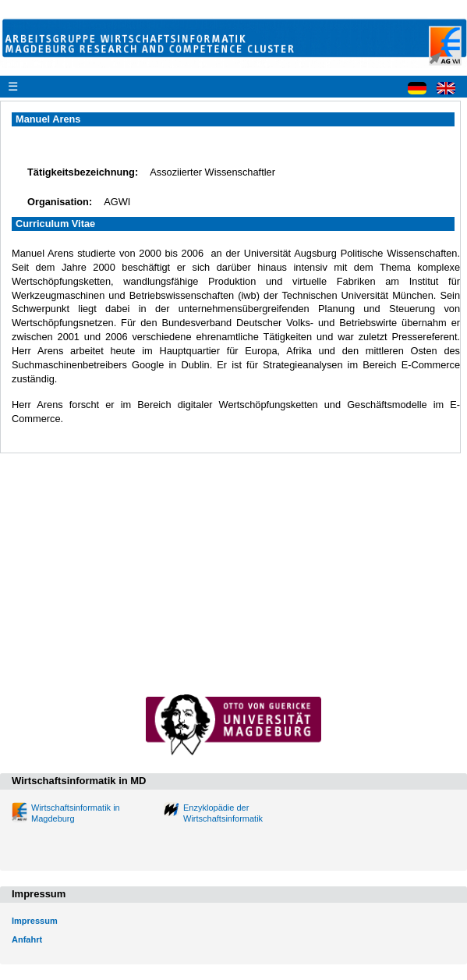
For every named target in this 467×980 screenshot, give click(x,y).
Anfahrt (27, 939)
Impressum (35, 921)
